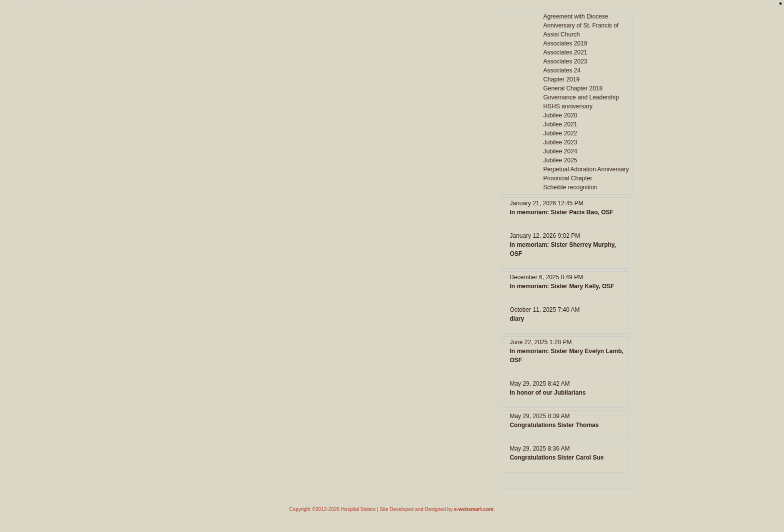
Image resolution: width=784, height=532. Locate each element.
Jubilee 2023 (560, 142)
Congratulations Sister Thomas (554, 425)
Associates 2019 (565, 43)
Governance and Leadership (581, 97)
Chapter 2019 (561, 79)
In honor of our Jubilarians (547, 393)
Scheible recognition (570, 187)
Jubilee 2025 (560, 160)
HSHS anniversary (568, 106)
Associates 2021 (565, 52)
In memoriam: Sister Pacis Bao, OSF (561, 212)
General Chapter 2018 (573, 88)
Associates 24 (562, 70)
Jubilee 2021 (560, 124)
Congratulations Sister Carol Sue (556, 458)
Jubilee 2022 (560, 133)
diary (517, 319)
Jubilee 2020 (560, 115)
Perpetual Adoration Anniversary (586, 169)
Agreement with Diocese (575, 16)
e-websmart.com (474, 509)
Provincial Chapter (567, 178)
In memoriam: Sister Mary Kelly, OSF (562, 286)
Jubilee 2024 (560, 151)
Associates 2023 (565, 61)
